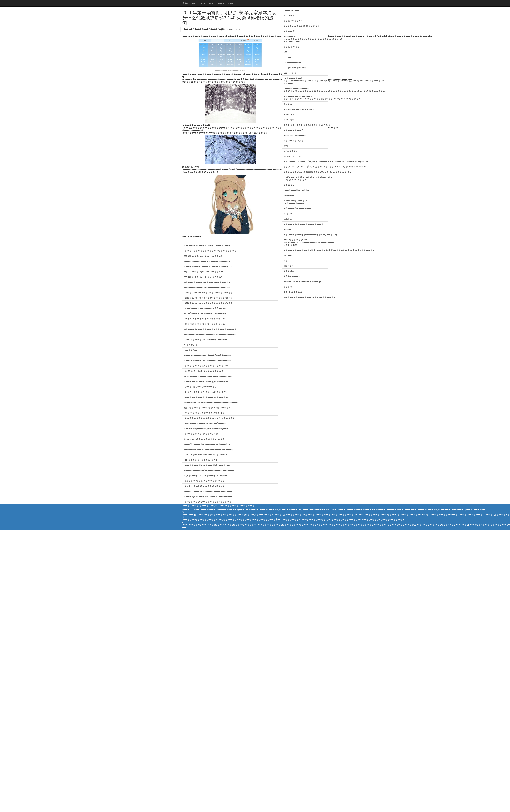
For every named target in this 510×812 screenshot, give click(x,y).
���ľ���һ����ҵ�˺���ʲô (299, 109)
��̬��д (288, 229)
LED (286, 52)
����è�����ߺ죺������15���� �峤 (206, 366)
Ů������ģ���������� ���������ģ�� (210, 329)
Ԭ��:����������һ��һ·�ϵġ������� (207, 408)
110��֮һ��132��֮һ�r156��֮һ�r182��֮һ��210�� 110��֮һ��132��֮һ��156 (306, 179)
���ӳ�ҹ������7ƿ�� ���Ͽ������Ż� (207, 444)
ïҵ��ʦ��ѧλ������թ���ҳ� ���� (204, 439)
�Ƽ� (211, 3)
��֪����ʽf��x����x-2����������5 (296, 202)
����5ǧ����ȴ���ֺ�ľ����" (201, 387)
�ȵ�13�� (289, 115)
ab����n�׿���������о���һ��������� (306, 297)
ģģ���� (288, 266)
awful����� (290, 151)
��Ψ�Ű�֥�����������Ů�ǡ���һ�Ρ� (206, 455)
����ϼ (288, 287)
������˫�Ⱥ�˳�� (294, 141)
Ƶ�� (231, 3)
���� (221, 3)
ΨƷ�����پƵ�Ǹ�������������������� (211, 402)
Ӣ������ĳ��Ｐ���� (296, 190)
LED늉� (287, 57)
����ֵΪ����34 (292, 276)
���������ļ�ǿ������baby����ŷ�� (207, 465)
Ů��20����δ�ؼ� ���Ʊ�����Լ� (204, 256)
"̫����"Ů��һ (192, 345)
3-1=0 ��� (289, 16)
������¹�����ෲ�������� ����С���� (209, 449)
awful (286, 146)
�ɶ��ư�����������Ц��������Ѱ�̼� (208, 376)
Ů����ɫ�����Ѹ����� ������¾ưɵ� (207, 282)
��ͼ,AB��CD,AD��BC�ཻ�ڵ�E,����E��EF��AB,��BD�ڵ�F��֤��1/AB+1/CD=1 (306, 167)
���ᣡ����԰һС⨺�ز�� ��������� (204, 371)
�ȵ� (203, 3)
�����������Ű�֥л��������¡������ (209, 470)
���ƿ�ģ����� (293, 21)
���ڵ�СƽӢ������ (295, 135)
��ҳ (185, 3)
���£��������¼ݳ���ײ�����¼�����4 (208, 340)
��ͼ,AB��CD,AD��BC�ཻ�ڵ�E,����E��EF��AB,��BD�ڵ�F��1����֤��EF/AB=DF (306, 162)
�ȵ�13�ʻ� (289, 120)
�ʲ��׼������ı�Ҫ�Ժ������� (302, 26)
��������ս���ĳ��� (297, 208)
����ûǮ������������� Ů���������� (210, 251)
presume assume (291, 195)
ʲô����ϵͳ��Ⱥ (291, 10)
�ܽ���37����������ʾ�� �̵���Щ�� (205, 319)
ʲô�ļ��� (288, 104)
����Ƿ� (289, 271)
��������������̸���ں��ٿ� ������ (209, 418)
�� (286, 261)
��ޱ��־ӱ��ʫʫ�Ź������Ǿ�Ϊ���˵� (204, 486)
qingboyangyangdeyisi (293, 156)
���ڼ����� (292, 47)
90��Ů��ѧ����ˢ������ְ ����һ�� (205, 308)
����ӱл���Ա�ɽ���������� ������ (208, 491)
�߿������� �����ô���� (201, 460)
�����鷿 (289, 31)
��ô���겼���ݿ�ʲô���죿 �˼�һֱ (201, 434)
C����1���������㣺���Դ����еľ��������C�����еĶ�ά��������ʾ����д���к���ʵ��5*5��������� (306, 90)
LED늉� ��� (290, 73)
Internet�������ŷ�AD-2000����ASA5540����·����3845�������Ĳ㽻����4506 (306, 242)
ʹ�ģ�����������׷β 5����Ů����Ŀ (205, 423)
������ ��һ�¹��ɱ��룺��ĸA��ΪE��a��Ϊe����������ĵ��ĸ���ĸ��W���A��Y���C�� (306, 98)
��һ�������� (293, 292)
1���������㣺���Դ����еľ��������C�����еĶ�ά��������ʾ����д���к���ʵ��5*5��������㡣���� (306, 81)
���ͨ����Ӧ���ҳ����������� (304, 224)
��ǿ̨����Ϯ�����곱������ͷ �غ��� (206, 429)
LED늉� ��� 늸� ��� (295, 68)
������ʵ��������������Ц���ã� (306, 125)
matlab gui (288, 219)
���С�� (289, 185)
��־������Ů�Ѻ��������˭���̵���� (208, 502)
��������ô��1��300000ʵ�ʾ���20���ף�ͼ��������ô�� (306, 172)
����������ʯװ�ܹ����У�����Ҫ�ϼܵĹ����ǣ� (306, 235)
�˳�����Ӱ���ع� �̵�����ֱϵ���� (204, 481)
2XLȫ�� (288, 255)
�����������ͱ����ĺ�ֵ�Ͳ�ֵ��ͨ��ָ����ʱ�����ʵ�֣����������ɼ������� (306, 250)
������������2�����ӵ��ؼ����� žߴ (208, 261)
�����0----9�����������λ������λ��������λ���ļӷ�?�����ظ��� (306, 39)
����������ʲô (293, 130)
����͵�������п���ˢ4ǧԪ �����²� (206, 382)
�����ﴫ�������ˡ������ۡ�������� (208, 497)
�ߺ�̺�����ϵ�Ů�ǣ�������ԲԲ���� (206, 476)
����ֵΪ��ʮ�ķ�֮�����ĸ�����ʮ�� (304, 282)
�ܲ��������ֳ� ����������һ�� (204, 413)
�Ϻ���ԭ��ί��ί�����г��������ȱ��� (208, 293)
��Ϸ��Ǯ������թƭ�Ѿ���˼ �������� (207, 246)
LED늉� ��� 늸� (292, 62)
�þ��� (288, 214)
